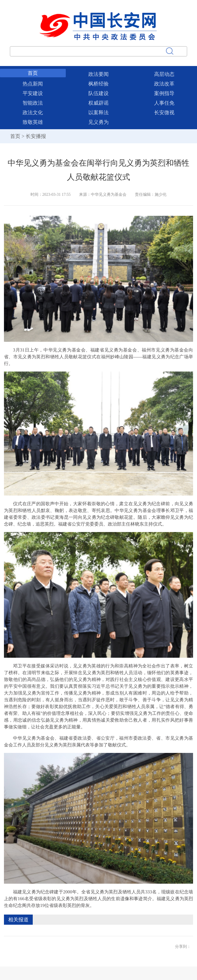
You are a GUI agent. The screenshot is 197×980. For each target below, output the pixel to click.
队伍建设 (98, 93)
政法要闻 (98, 74)
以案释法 (98, 113)
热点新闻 (33, 84)
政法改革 (164, 84)
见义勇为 (98, 122)
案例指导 (164, 93)
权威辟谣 (98, 103)
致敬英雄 (33, 122)
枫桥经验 (98, 84)
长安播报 (36, 136)
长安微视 (164, 113)
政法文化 (33, 113)
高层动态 (164, 74)
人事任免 (164, 103)
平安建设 (33, 93)
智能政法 (33, 103)
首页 (33, 73)
